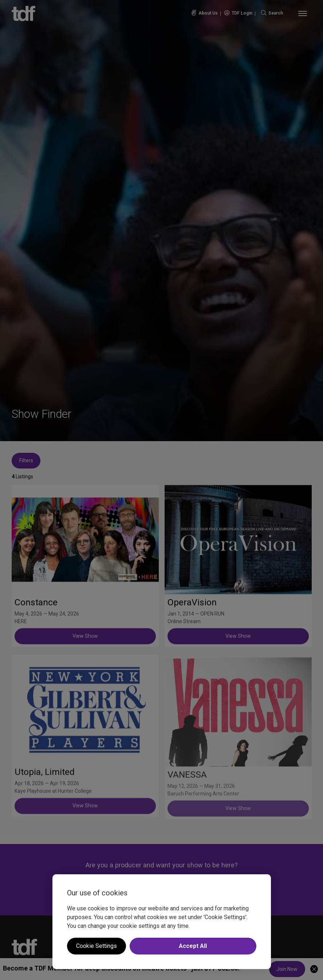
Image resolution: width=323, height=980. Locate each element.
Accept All (193, 946)
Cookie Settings (96, 946)
